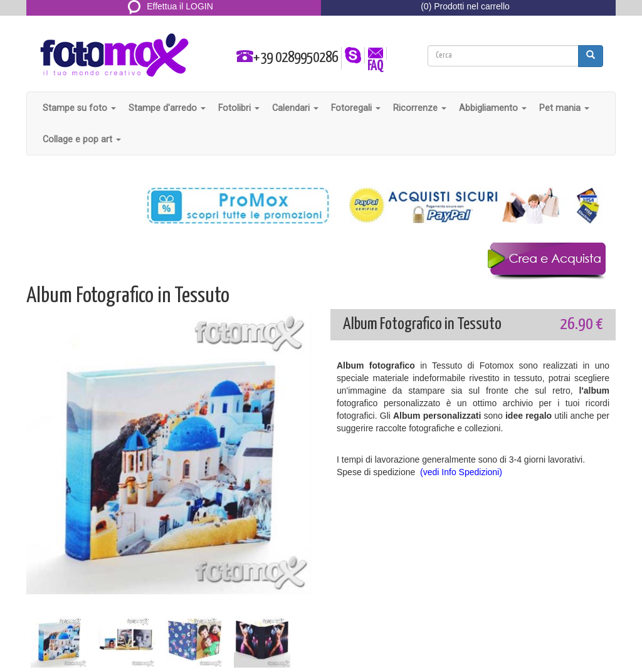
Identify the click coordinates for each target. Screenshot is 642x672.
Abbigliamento (493, 108)
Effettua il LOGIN (171, 6)
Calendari (295, 108)
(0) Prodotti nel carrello (465, 6)
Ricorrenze (420, 108)
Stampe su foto (79, 108)
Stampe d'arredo (167, 108)
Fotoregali (356, 108)
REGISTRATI (171, 21)
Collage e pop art (82, 139)
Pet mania (564, 108)
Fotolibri (239, 108)
